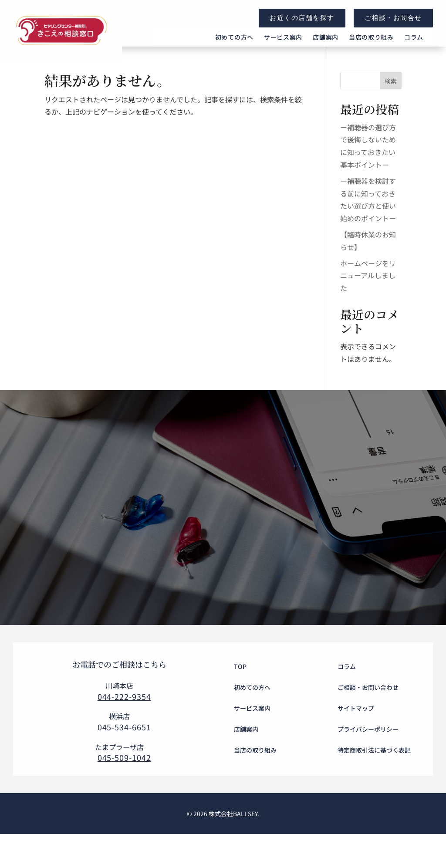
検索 (391, 95)
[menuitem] (234, 44)
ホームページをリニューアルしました (368, 290)
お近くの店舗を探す (302, 18)
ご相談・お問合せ (393, 18)
